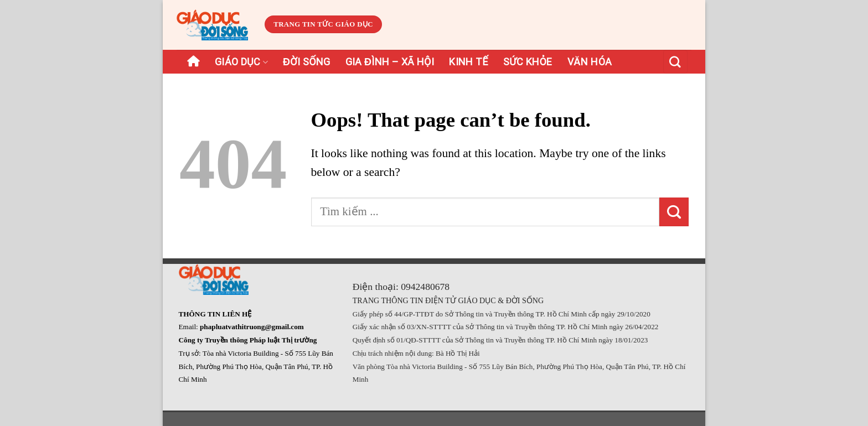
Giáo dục (241, 62)
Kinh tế (469, 62)
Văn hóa (590, 62)
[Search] (675, 62)
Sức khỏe (528, 62)
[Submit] (674, 212)
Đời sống (307, 62)
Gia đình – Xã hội (390, 62)
